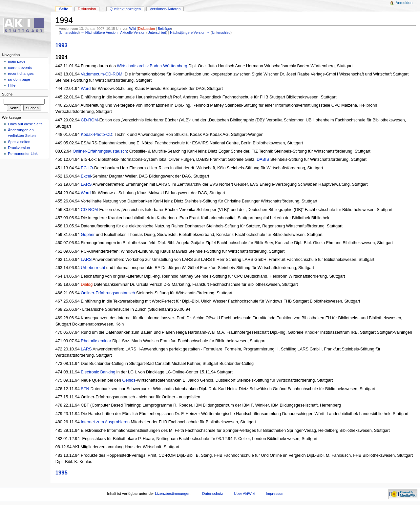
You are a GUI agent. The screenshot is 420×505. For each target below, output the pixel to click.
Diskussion (146, 29)
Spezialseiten (19, 142)
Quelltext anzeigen (125, 9)
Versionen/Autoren (165, 9)
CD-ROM (89, 120)
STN (85, 389)
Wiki (133, 29)
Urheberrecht (93, 268)
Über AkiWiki (245, 494)
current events (20, 68)
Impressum (275, 494)
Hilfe (12, 85)
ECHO (87, 168)
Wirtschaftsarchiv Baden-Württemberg (152, 66)
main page (17, 61)
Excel (86, 176)
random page (19, 79)
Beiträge (164, 29)
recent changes (21, 74)
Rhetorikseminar (96, 341)
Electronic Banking (98, 372)
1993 (62, 45)
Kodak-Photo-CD (96, 135)
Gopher (88, 235)
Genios (129, 380)
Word (86, 89)
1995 (62, 473)
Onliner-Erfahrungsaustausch (100, 151)
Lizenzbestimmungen (173, 494)
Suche (7, 94)
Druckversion (19, 148)
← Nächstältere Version (99, 32)
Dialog (87, 284)
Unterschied (69, 32)
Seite (63, 9)
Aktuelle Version (133, 32)
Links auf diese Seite (25, 124)
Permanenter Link (23, 154)
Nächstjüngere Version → (190, 32)
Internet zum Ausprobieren (105, 422)
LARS (86, 184)
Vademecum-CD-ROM (102, 74)
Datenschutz (213, 494)
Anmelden (404, 3)
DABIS (263, 159)
